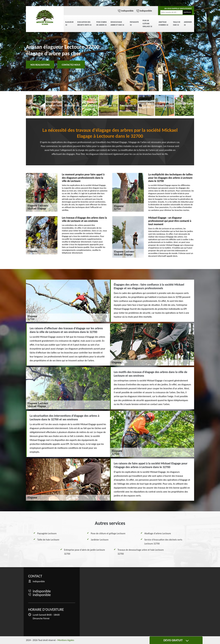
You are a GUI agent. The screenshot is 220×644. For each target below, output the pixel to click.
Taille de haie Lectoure (48, 540)
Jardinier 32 (188, 24)
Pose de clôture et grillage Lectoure (108, 533)
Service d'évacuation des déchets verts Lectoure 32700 (163, 542)
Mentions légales (66, 640)
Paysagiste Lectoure (47, 533)
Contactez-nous (71, 65)
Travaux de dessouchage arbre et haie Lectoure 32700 (141, 552)
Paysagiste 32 (134, 24)
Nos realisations (40, 65)
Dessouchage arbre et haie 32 (117, 24)
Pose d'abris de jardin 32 (102, 24)
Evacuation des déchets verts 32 (84, 24)
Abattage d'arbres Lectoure (158, 533)
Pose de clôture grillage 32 (147, 23)
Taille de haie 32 (177, 24)
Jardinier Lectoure (100, 540)
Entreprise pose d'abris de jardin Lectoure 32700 (85, 552)
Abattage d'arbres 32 (163, 24)
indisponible (127, 11)
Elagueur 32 (69, 24)
